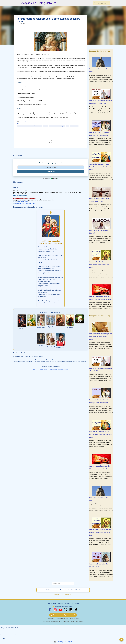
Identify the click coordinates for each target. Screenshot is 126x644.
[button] (18, 28)
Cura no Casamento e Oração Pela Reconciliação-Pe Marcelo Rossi (100, 167)
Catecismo (20, 126)
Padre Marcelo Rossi (22, 202)
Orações (61, 603)
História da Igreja (37, 126)
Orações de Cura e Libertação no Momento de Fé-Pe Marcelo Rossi (100, 336)
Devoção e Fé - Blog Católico (38, 3)
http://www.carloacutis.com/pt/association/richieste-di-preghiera (51, 369)
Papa (67, 126)
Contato (68, 603)
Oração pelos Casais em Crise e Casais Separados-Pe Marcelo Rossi (100, 265)
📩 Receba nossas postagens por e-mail (63, 615)
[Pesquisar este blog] (101, 3)
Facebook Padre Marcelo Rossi (25, 203)
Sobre (54, 603)
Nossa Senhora (54, 126)
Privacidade (76, 603)
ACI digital (23, 121)
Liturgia (46, 126)
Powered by (51, 178)
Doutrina (27, 126)
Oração (62, 126)
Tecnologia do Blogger (63, 642)
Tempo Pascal (74, 126)
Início (49, 603)
